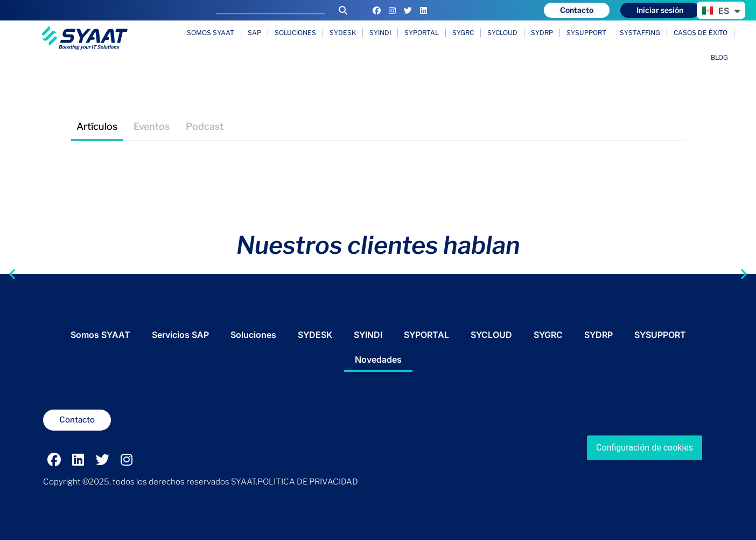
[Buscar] (343, 10)
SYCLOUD (502, 33)
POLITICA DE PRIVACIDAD (308, 482)
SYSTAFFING (640, 33)
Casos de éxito (701, 33)
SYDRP (542, 33)
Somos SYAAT (211, 33)
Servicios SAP (180, 335)
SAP (254, 33)
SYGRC (463, 33)
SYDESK (343, 33)
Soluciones (295, 33)
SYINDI (380, 33)
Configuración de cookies (645, 448)
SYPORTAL (422, 33)
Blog (719, 57)
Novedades (378, 359)
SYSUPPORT (586, 33)
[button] (12, 261)
